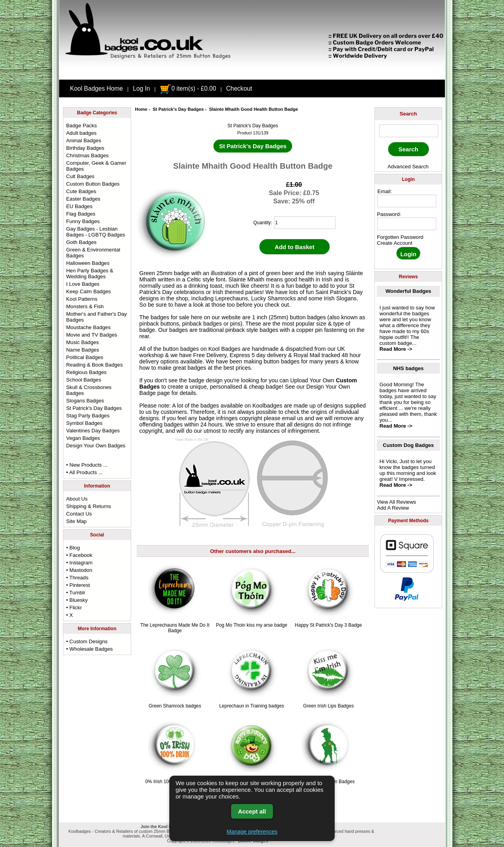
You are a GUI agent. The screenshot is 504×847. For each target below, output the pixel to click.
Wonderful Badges (408, 291)
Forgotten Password (400, 237)
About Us (77, 499)
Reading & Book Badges (94, 365)
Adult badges (81, 133)
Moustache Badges (88, 327)
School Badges (84, 380)
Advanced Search (408, 167)
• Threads (77, 578)
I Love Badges (83, 284)
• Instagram (79, 563)
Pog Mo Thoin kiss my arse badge (251, 625)
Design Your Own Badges (96, 446)
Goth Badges (81, 242)
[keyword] (409, 131)
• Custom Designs (87, 641)
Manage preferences (252, 832)
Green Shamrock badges (175, 706)
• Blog (73, 548)
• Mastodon (79, 570)
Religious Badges (86, 372)
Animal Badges (84, 141)
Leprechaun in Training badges (252, 706)
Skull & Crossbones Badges (89, 390)
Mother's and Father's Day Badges (96, 317)
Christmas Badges (87, 155)
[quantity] (305, 223)
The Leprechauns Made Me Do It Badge (175, 628)
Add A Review (393, 508)
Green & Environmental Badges (93, 253)
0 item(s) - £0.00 (188, 88)
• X (69, 615)
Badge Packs (82, 126)
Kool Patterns (82, 299)
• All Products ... (84, 472)
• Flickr (74, 608)
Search (408, 114)
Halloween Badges (88, 263)
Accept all (252, 811)
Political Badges (85, 357)
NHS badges (408, 368)
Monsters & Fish (85, 306)
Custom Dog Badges (408, 445)
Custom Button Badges (93, 184)
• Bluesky (77, 600)
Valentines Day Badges (93, 431)
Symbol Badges (84, 423)
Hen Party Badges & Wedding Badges (90, 274)
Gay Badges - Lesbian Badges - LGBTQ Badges (96, 232)
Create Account (395, 243)
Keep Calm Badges (89, 291)
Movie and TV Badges (92, 335)
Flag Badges (81, 214)
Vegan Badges (83, 438)
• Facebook (79, 555)
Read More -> (396, 349)
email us (293, 418)
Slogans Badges (85, 401)
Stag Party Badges (88, 416)
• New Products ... (87, 465)
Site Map (76, 521)
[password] (407, 224)
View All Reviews (396, 502)
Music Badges (82, 342)
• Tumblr (76, 593)
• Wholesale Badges (89, 649)
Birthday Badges (85, 148)
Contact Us (79, 514)
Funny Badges (83, 221)
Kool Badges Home (96, 88)
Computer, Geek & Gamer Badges (96, 166)
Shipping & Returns (89, 506)
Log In (142, 88)
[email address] (407, 201)
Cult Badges (80, 176)
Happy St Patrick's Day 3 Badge (328, 625)
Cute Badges (81, 191)
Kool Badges (224, 349)
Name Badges (83, 350)
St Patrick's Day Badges (178, 109)
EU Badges (79, 206)
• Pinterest (78, 585)
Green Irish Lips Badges (329, 706)
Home (141, 109)
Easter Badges (83, 199)
